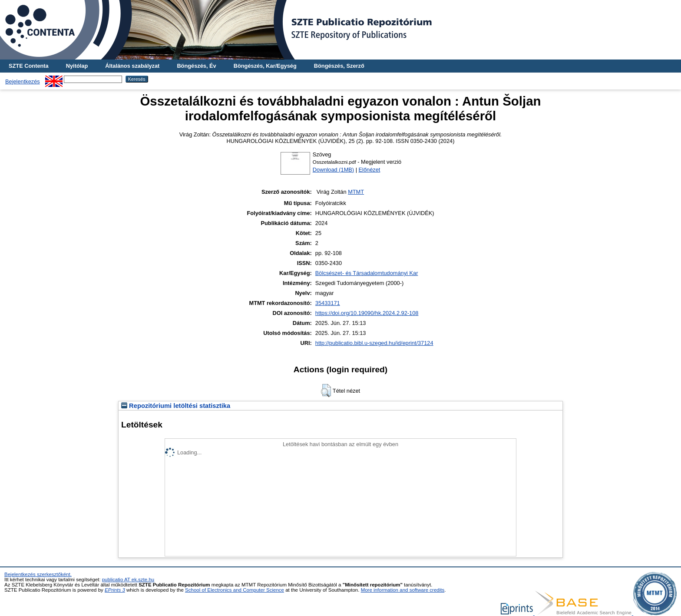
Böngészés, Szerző (339, 66)
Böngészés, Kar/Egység (265, 66)
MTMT (356, 192)
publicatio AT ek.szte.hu (128, 580)
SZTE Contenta (29, 66)
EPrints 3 (115, 590)
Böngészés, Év (196, 66)
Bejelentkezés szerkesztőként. (38, 574)
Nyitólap (77, 66)
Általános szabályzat (132, 66)
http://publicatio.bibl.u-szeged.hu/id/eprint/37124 (374, 343)
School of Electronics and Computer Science (235, 590)
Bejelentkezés (23, 81)
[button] (326, 391)
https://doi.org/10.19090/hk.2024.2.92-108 (367, 313)
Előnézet (370, 170)
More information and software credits (403, 590)
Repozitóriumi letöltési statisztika (176, 406)
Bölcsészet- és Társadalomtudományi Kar (367, 273)
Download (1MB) (333, 170)
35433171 (328, 303)
